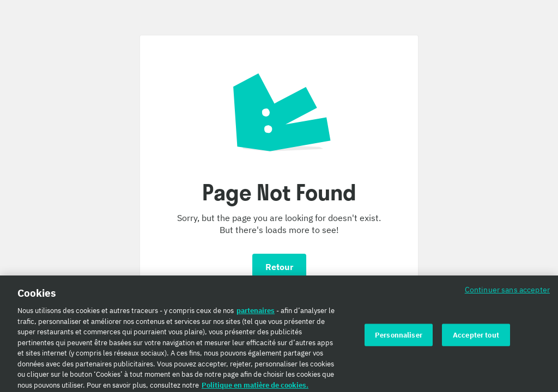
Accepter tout (476, 337)
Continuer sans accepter (507, 292)
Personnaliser (399, 337)
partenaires (256, 313)
